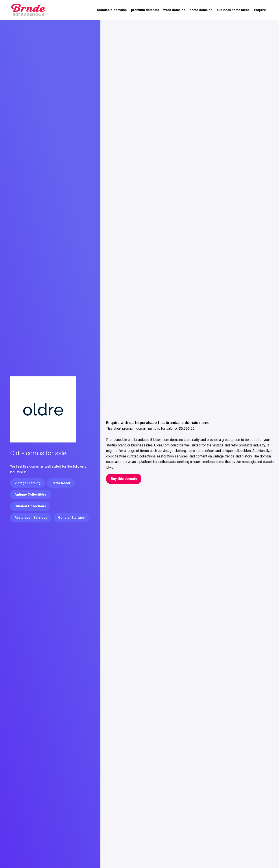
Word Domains (174, 10)
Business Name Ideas (233, 10)
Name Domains (201, 10)
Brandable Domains (112, 10)
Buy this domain (124, 479)
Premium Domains (145, 10)
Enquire (260, 10)
